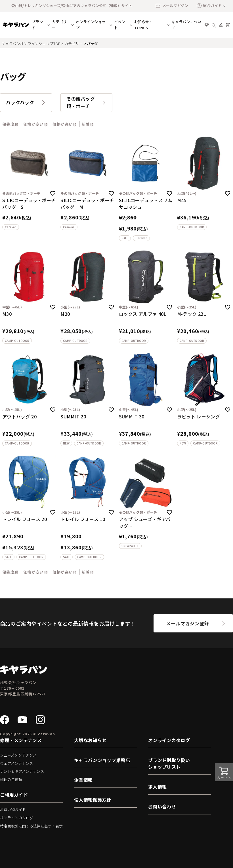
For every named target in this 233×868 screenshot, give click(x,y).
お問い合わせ (162, 806)
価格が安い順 (35, 124)
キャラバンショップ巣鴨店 (102, 760)
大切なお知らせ (90, 740)
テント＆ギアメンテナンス (22, 771)
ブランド (37, 25)
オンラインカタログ (17, 818)
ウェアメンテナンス (16, 763)
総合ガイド (209, 6)
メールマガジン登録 (187, 623)
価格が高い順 (65, 124)
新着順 (88, 124)
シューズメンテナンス (18, 755)
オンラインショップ (91, 25)
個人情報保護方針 (93, 800)
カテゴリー (59, 25)
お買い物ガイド (13, 809)
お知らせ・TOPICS (143, 25)
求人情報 (157, 787)
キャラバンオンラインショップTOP (31, 44)
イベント (120, 25)
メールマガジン (172, 6)
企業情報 (83, 780)
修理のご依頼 (11, 779)
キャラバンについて (186, 25)
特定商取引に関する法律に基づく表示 (31, 826)
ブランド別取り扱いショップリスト (169, 763)
